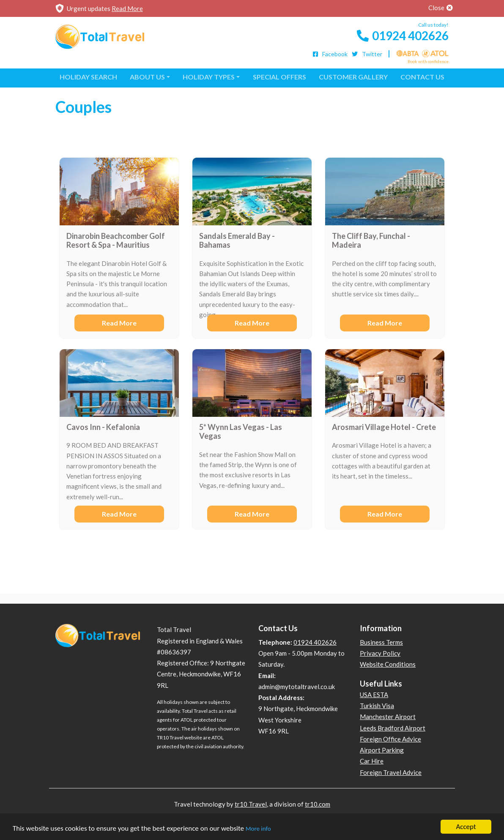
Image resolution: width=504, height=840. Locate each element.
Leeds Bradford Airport (393, 728)
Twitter (367, 54)
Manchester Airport (388, 717)
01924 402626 (402, 36)
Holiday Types (209, 77)
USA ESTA (374, 695)
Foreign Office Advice (390, 739)
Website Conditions (388, 664)
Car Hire (372, 761)
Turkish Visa (377, 706)
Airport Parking (382, 750)
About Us (147, 77)
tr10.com (318, 804)
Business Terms (381, 642)
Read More (127, 8)
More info (258, 829)
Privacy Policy (380, 653)
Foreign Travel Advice (391, 772)
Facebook (330, 54)
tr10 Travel (251, 804)
